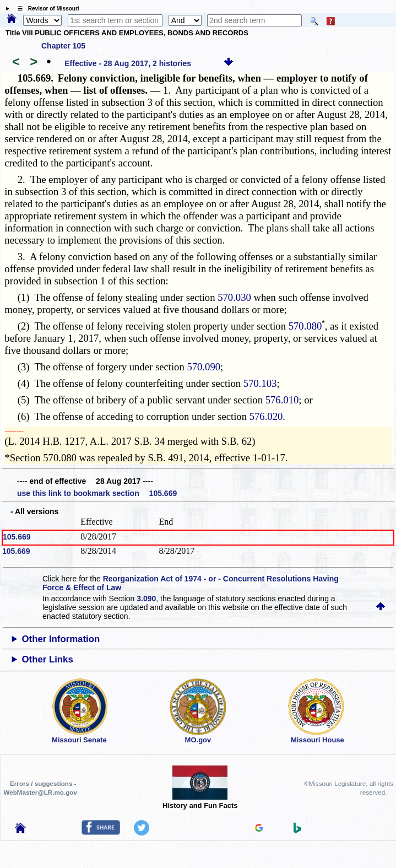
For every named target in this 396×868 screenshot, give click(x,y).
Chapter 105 (63, 46)
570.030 (234, 297)
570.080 (305, 326)
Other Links (48, 659)
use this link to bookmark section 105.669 (97, 493)
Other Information (61, 639)
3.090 (146, 599)
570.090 (204, 367)
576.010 (282, 400)
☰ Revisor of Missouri (46, 9)
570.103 (260, 383)
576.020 (266, 416)
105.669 (17, 537)
